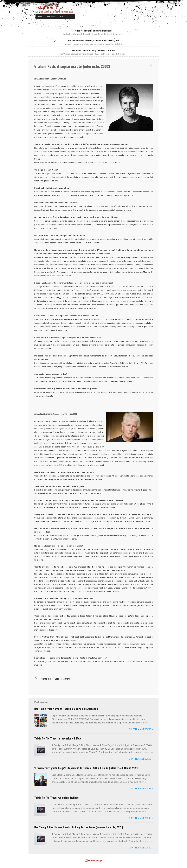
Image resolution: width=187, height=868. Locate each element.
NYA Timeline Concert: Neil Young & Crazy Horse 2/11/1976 (93, 50)
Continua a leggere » (141, 729)
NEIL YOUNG (51, 16)
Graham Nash (46, 679)
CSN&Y (63, 16)
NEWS (40, 16)
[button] (151, 65)
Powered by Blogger (94, 860)
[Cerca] (157, 8)
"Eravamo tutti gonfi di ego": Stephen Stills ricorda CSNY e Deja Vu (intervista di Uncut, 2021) (86, 768)
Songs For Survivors (62, 679)
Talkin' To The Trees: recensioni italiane (56, 798)
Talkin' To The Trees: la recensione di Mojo (58, 738)
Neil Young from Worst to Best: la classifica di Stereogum (66, 709)
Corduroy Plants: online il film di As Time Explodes (93, 31)
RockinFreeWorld (46, 7)
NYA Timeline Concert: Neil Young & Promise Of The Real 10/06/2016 (94, 41)
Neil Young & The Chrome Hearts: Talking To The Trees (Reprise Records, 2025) (79, 827)
